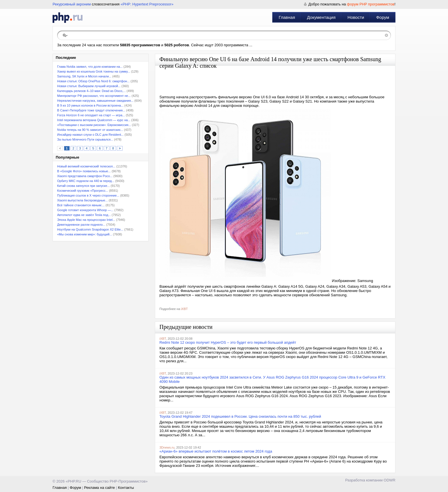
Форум (383, 17)
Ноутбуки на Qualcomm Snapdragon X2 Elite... (90, 229)
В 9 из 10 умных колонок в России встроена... (90, 105)
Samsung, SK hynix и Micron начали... (84, 76)
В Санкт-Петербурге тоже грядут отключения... (91, 110)
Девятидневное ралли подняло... (81, 225)
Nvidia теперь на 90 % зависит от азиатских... (90, 130)
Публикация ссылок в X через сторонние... (88, 195)
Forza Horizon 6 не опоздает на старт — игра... (91, 115)
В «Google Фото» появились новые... (84, 171)
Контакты (126, 488)
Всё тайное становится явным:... (81, 205)
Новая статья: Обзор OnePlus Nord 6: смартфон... (93, 81)
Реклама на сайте (99, 488)
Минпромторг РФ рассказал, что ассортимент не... (94, 96)
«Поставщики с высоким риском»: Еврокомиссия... (94, 125)
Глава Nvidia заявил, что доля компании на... (90, 67)
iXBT (184, 309)
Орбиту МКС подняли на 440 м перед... (86, 181)
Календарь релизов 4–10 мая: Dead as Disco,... (91, 91)
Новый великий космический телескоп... (86, 166)
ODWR (390, 480)
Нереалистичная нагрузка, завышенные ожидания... (95, 101)
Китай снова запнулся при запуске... (83, 186)
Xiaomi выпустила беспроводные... (82, 200)
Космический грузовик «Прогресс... (83, 191)
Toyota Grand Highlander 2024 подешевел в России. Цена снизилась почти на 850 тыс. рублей (240, 416)
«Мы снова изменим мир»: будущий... (85, 234)
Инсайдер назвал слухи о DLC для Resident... (90, 135)
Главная (287, 17)
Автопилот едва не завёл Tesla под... (84, 215)
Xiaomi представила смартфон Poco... (85, 176)
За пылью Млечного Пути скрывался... (85, 139)
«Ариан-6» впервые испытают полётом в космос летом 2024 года (216, 451)
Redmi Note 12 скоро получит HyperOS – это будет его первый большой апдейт (228, 342)
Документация (321, 17)
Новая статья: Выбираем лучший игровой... (89, 86)
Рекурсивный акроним (72, 4)
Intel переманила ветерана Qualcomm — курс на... (94, 120)
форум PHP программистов (371, 4)
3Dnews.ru (167, 447)
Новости (356, 17)
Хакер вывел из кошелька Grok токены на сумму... (94, 71)
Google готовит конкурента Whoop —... (85, 210)
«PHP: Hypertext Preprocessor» (147, 4)
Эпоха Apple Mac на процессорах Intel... (86, 220)
